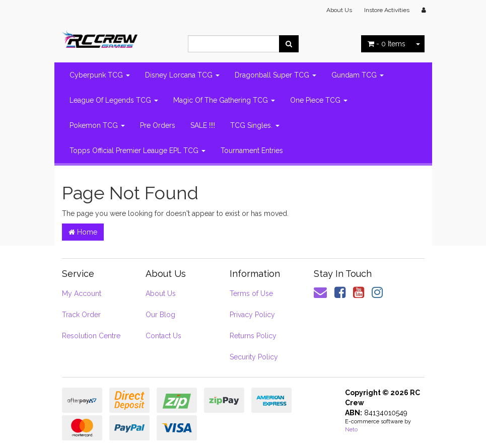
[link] (340, 292)
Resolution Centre (91, 336)
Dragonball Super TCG (275, 75)
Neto (351, 430)
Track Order (81, 315)
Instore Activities (387, 10)
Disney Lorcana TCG (182, 75)
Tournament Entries (252, 151)
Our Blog (160, 315)
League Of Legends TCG (114, 100)
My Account (82, 293)
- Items (387, 44)
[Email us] (320, 292)
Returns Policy (253, 336)
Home (83, 232)
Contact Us (163, 336)
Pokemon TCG (97, 125)
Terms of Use (251, 293)
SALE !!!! (203, 125)
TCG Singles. (255, 125)
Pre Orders (158, 125)
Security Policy (254, 357)
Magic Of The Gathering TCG (224, 100)
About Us (339, 10)
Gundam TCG (358, 75)
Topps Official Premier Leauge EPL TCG (137, 151)
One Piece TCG (319, 100)
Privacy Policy (252, 315)
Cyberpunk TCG (100, 75)
